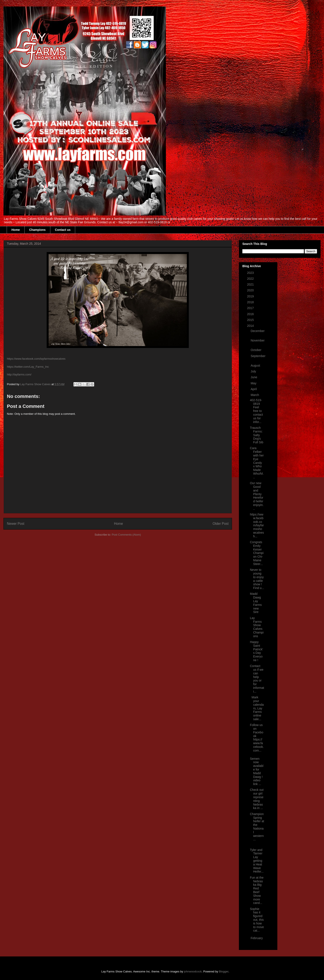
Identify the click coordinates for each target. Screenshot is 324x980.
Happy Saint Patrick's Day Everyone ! (256, 651)
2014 (251, 326)
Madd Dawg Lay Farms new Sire (256, 603)
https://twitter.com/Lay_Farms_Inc (28, 367)
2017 (251, 308)
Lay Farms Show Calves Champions (257, 627)
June (254, 377)
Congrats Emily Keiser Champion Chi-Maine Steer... (257, 553)
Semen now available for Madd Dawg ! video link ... (257, 771)
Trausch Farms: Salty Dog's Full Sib (257, 435)
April (254, 389)
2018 (251, 302)
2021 (251, 284)
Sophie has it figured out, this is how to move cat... (257, 920)
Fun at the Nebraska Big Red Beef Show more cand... (257, 890)
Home (16, 230)
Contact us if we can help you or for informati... (257, 679)
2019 (251, 296)
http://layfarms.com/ (19, 374)
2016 (251, 314)
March (255, 395)
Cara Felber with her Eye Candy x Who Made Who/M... (257, 463)
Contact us (63, 230)
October (256, 350)
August (256, 366)
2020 (251, 290)
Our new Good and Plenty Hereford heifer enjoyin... (257, 496)
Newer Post (16, 524)
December (258, 331)
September (258, 356)
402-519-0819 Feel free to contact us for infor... (256, 411)
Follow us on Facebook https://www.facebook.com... (257, 738)
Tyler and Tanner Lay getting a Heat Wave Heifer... (257, 861)
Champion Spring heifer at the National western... (257, 827)
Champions (37, 230)
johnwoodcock (193, 971)
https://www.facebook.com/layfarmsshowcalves (36, 359)
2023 (251, 273)
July (254, 371)
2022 (251, 279)
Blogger (224, 971)
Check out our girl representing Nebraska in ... (257, 799)
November (258, 340)
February (257, 938)
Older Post (221, 524)
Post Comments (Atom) (126, 535)
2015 (251, 320)
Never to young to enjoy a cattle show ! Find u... (257, 579)
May (254, 383)
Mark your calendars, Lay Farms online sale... (257, 708)
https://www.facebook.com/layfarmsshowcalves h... (257, 525)
